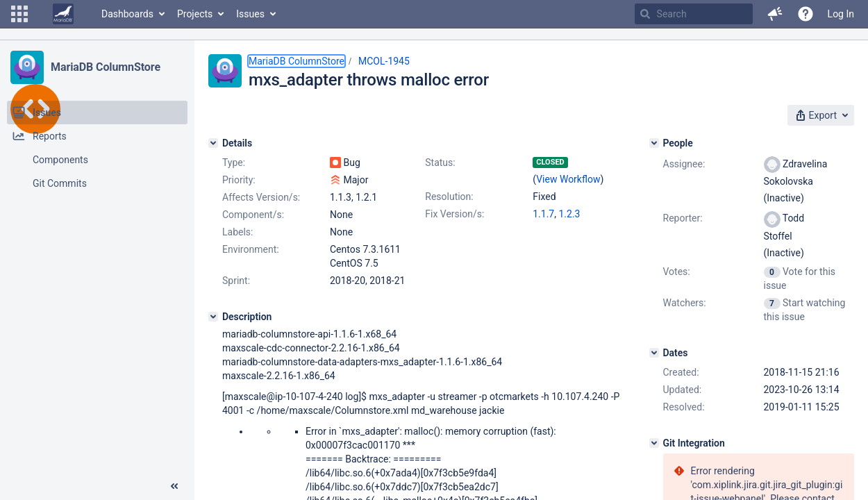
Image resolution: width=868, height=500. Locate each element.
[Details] (213, 143)
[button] (19, 14)
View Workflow (568, 179)
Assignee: (684, 164)
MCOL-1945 (384, 61)
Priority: (239, 180)
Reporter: (683, 218)
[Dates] (654, 353)
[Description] (213, 317)
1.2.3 (569, 214)
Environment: (251, 249)
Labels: (237, 232)
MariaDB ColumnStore (106, 67)
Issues (250, 14)
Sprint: (236, 281)
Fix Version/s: (454, 214)
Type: (234, 162)
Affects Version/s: (261, 197)
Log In (841, 14)
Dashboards (127, 14)
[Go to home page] (63, 14)
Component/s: (253, 215)
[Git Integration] (654, 443)
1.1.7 (543, 214)
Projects (195, 14)
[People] (654, 143)
